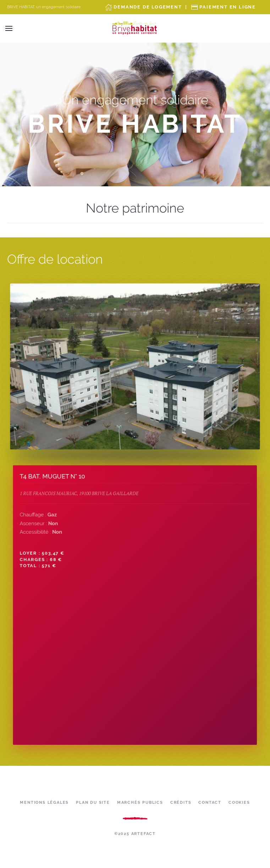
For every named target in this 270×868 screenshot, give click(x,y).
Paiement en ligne (228, 7)
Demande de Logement (148, 7)
